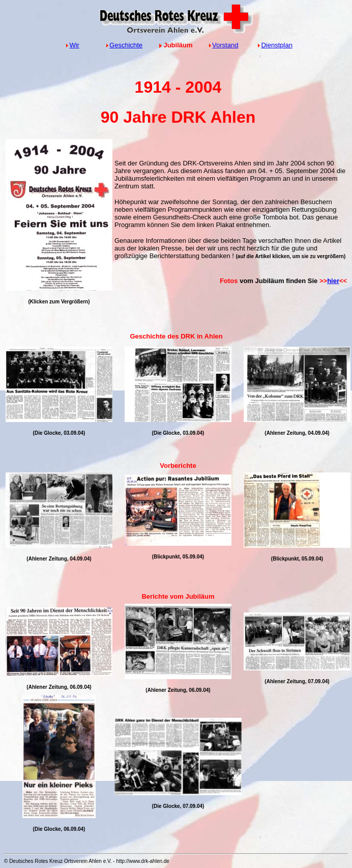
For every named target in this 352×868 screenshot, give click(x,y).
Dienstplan (276, 45)
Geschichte (126, 45)
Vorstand (225, 45)
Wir (74, 45)
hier (333, 281)
